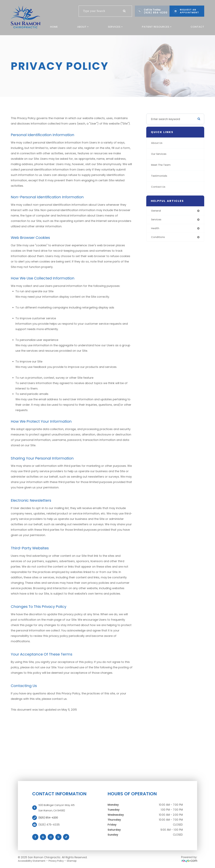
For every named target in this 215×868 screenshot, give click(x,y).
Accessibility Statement (34, 861)
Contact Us (159, 187)
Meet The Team (162, 165)
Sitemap (79, 861)
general (157, 211)
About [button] (83, 27)
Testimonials (160, 176)
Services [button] (115, 27)
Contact (197, 27)
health (155, 229)
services (157, 220)
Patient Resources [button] (157, 27)
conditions (159, 238)
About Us (157, 143)
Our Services (160, 154)
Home (54, 27)
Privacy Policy (62, 861)
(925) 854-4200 (156, 13)
